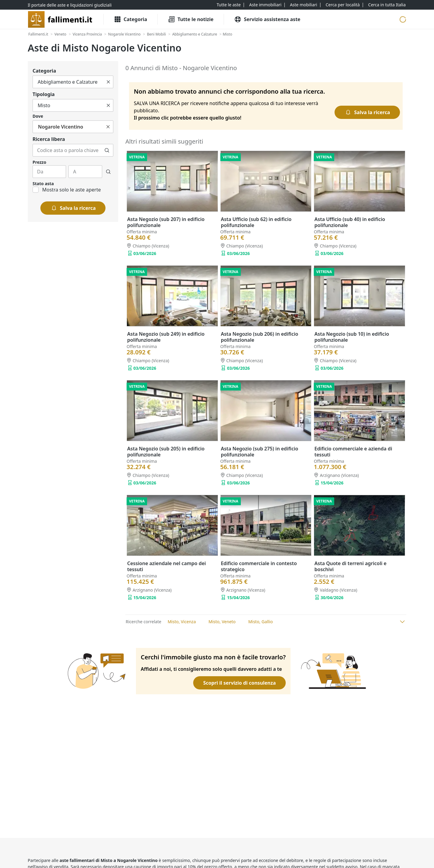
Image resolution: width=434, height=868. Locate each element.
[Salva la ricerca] (73, 208)
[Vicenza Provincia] (87, 34)
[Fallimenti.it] (38, 34)
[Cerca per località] (343, 5)
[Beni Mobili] (156, 34)
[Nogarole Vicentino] (124, 34)
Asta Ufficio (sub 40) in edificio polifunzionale (350, 222)
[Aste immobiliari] (265, 5)
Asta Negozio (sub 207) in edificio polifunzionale (166, 222)
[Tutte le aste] (229, 5)
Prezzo (39, 162)
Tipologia (44, 94)
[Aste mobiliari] (304, 5)
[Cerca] (107, 150)
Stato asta (43, 184)
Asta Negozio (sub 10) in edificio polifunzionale (352, 337)
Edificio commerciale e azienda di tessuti (353, 452)
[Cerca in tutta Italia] (387, 5)
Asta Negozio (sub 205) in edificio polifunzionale (166, 452)
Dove (38, 116)
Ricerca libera (49, 139)
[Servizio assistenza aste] (267, 19)
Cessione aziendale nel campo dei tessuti (167, 566)
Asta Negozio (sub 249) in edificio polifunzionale (166, 337)
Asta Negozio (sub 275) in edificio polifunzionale (260, 452)
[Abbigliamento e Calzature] (195, 34)
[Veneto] (61, 34)
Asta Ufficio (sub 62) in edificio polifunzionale (256, 222)
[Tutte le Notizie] (191, 19)
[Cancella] (108, 82)
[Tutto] (73, 82)
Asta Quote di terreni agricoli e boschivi (350, 566)
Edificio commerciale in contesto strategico (259, 566)
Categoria (44, 71)
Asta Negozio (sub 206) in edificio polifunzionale (260, 337)
